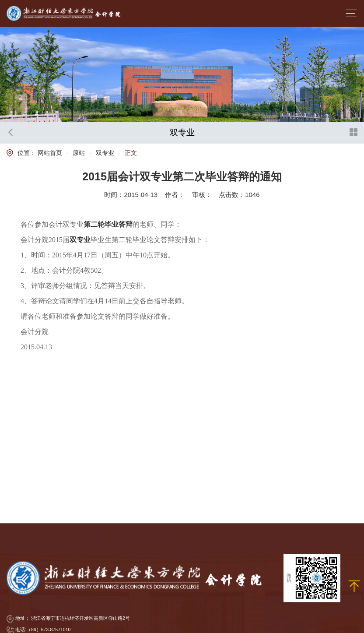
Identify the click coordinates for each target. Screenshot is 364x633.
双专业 (105, 153)
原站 (79, 153)
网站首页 (50, 153)
